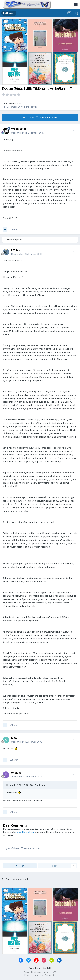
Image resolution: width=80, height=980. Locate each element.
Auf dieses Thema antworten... (24, 848)
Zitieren (14, 229)
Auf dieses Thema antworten (40, 117)
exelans (16, 773)
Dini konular (32, 107)
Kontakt (47, 968)
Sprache (34, 968)
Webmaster (15, 103)
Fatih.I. (16, 250)
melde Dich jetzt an (25, 832)
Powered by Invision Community (40, 975)
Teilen (20, 866)
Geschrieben (28, 133)
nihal (14, 738)
